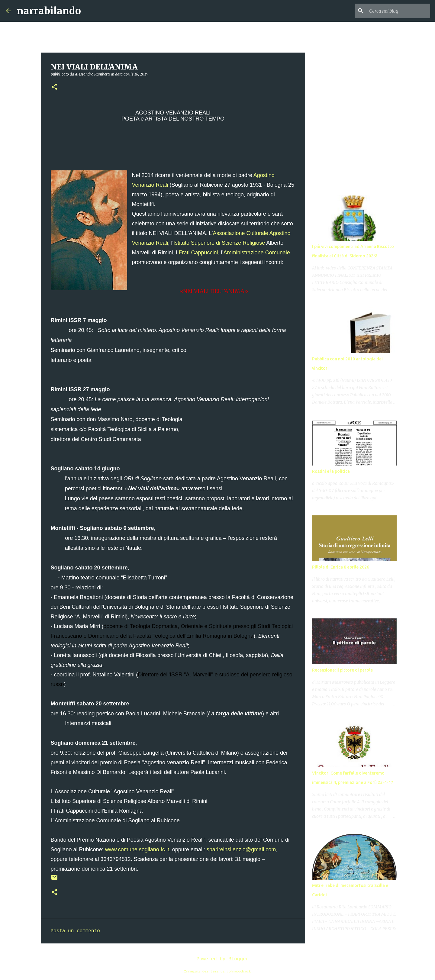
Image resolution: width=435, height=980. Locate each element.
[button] (54, 87)
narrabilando (49, 11)
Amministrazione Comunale (257, 253)
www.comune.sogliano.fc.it (137, 849)
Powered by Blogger (217, 959)
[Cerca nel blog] (398, 11)
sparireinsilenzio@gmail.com (241, 849)
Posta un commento (75, 931)
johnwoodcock (239, 972)
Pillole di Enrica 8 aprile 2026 (341, 567)
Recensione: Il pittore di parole (342, 670)
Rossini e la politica (331, 471)
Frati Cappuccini (198, 253)
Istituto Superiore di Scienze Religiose (219, 243)
